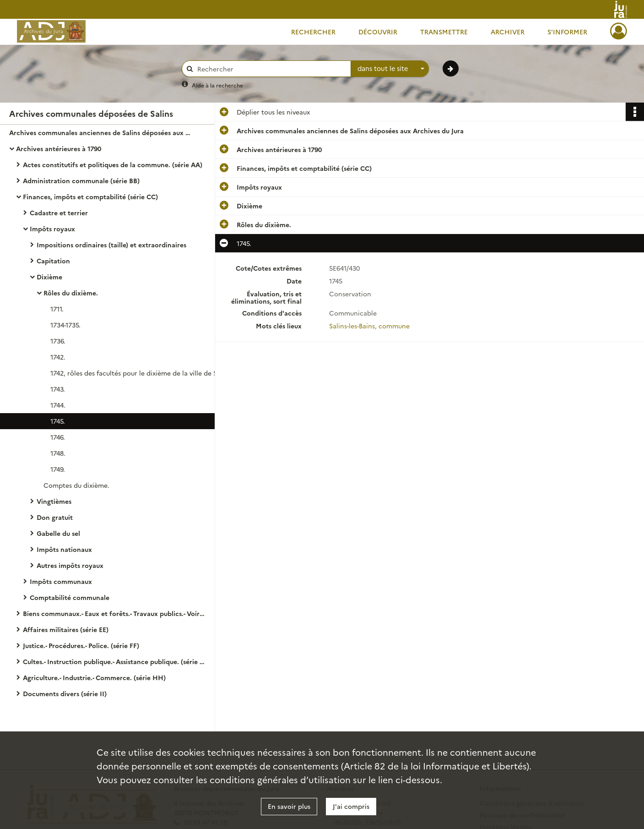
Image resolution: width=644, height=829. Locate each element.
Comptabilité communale (70, 597)
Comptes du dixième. (76, 485)
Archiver (508, 32)
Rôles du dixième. (71, 293)
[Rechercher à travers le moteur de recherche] (271, 69)
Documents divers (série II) (65, 693)
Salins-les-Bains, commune (369, 326)
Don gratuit (55, 517)
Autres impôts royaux (70, 565)
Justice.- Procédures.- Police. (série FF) (81, 645)
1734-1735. (65, 325)
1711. (57, 309)
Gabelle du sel (58, 533)
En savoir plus (289, 806)
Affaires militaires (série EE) (66, 629)
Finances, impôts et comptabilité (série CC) (90, 196)
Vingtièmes (54, 501)
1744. (58, 405)
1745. (58, 421)
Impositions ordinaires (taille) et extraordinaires (111, 245)
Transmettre (444, 32)
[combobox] (390, 69)
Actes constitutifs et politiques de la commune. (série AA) (113, 164)
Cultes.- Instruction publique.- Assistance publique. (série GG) (114, 661)
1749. (58, 469)
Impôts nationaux (64, 549)
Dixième (49, 277)
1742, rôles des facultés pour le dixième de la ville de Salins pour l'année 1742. (142, 373)
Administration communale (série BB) (81, 180)
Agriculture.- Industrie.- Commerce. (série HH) (94, 677)
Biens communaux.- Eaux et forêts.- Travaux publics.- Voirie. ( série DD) (114, 613)
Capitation (53, 261)
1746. (58, 437)
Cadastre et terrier (59, 213)
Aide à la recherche (217, 85)
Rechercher (313, 32)
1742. (58, 357)
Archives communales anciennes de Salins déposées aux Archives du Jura (101, 132)
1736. (58, 341)
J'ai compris (351, 806)
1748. (58, 453)
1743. (58, 389)
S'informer (567, 32)
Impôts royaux (52, 229)
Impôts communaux (61, 581)
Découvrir (378, 32)
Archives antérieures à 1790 (59, 148)
